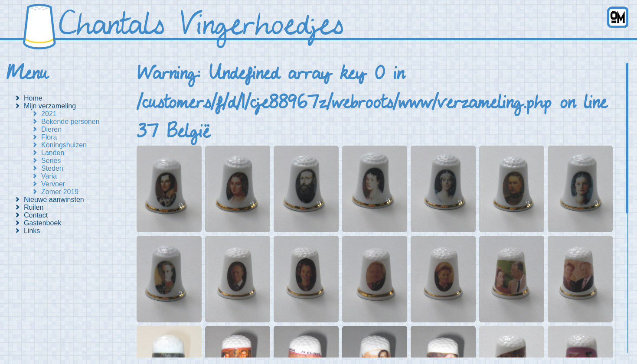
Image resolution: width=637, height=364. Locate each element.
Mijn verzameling (50, 106)
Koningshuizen (64, 145)
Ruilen (34, 207)
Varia (49, 176)
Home (33, 98)
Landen (53, 153)
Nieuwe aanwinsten (54, 200)
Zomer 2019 (60, 192)
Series (51, 161)
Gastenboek (42, 223)
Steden (52, 168)
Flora (49, 137)
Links (32, 231)
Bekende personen (70, 122)
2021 (49, 114)
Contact (36, 215)
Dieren (51, 129)
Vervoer (53, 184)
